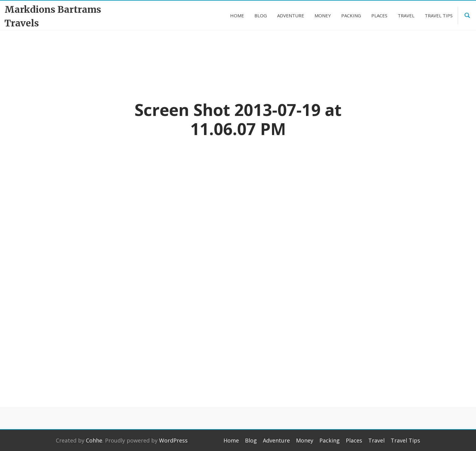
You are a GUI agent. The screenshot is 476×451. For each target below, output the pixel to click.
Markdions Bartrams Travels (53, 16)
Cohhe (94, 440)
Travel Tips (405, 440)
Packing (330, 440)
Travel (376, 440)
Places (354, 440)
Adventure (276, 440)
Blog (251, 440)
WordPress (173, 440)
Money (305, 440)
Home (231, 440)
